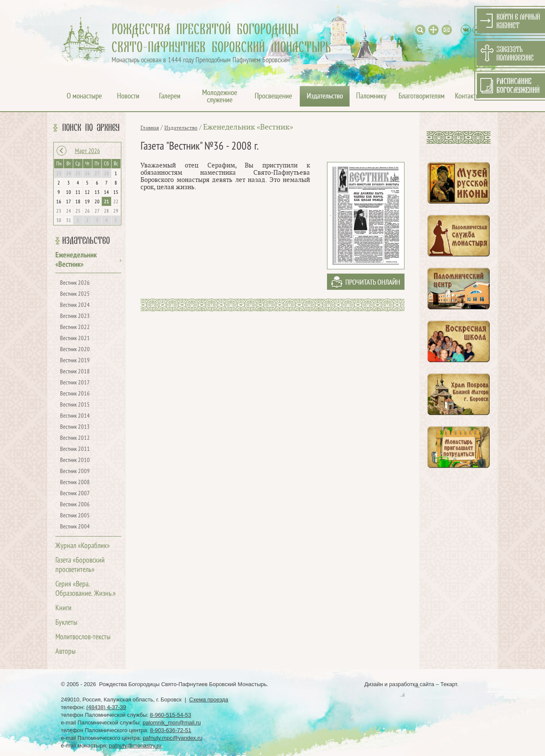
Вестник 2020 (75, 350)
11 (78, 193)
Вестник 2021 (75, 339)
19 (87, 202)
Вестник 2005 (75, 516)
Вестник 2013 (75, 427)
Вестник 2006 (75, 505)
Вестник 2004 (75, 527)
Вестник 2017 (75, 383)
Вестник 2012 (75, 438)
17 (69, 202)
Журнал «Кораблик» (83, 546)
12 (87, 193)
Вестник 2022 (75, 328)
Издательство (86, 241)
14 (106, 193)
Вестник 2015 (75, 405)
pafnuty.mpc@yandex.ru (172, 738)
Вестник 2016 (75, 394)
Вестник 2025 (75, 294)
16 (59, 202)
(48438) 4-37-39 (106, 707)
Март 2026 (87, 151)
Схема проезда (209, 700)
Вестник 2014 (75, 416)
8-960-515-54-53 (171, 715)
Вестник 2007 (75, 494)
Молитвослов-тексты (83, 637)
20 (97, 202)
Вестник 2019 (75, 361)
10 (69, 193)
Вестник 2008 (75, 483)
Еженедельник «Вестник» (248, 127)
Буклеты (66, 623)
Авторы (66, 652)
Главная (150, 128)
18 (78, 202)
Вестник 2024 (75, 305)
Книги (63, 608)
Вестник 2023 (75, 316)
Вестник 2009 (75, 472)
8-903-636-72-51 (171, 730)
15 (116, 193)
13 (97, 193)
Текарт (449, 684)
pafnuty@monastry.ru (135, 746)
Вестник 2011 (75, 449)
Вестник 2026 (75, 283)
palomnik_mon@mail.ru (172, 723)
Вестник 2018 (75, 372)
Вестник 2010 (75, 460)
